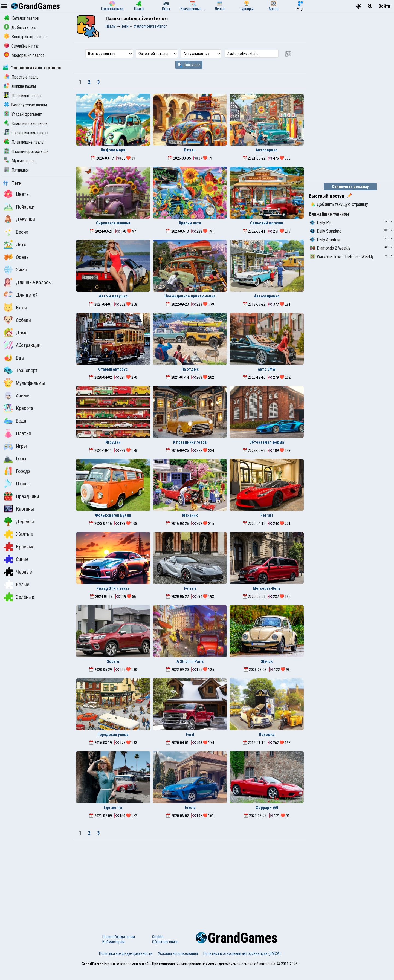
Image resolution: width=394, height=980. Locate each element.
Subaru (113, 661)
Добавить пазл (21, 28)
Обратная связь (165, 942)
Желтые (18, 534)
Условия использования (178, 953)
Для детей (21, 295)
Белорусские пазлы (25, 105)
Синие (16, 559)
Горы (15, 458)
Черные (18, 572)
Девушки (19, 219)
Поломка (267, 735)
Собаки (17, 320)
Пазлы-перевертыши (26, 151)
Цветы (17, 194)
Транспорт (21, 370)
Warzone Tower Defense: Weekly (342, 257)
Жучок (267, 661)
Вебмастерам (114, 942)
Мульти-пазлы (20, 161)
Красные (19, 547)
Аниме (17, 395)
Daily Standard (326, 231)
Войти (384, 6)
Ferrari (267, 515)
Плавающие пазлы (24, 142)
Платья (17, 433)
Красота (19, 408)
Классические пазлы (26, 124)
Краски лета (190, 223)
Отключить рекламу (350, 187)
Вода (15, 421)
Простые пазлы (22, 77)
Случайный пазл (22, 46)
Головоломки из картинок (32, 68)
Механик (190, 515)
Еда (14, 358)
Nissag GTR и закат (113, 588)
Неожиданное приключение (190, 296)
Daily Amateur (325, 240)
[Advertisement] (234, 880)
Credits (158, 937)
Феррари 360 (267, 808)
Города (17, 471)
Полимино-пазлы (23, 96)
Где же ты (113, 808)
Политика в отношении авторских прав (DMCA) (242, 953)
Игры (15, 446)
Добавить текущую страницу (339, 204)
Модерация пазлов (24, 55)
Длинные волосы (28, 282)
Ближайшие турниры (329, 214)
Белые (17, 584)
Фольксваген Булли (113, 515)
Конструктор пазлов (26, 37)
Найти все (189, 65)
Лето (15, 244)
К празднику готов (190, 442)
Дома (16, 333)
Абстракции (22, 345)
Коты (15, 307)
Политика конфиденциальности (126, 953)
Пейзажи (19, 207)
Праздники (21, 496)
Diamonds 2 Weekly (330, 248)
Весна (16, 232)
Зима (15, 270)
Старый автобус (113, 369)
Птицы (17, 484)
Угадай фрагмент (23, 114)
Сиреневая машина (113, 223)
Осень (16, 257)
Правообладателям (119, 937)
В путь (190, 150)
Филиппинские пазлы (26, 133)
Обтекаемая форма (267, 442)
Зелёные (19, 597)
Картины (19, 509)
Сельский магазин (267, 223)
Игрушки (113, 442)
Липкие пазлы (20, 86)
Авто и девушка (113, 296)
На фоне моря (113, 150)
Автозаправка (267, 296)
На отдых (190, 369)
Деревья (19, 521)
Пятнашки (16, 170)
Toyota (190, 808)
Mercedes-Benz (267, 588)
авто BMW (267, 369)
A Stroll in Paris (190, 661)
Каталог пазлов (21, 18)
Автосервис (267, 150)
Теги (12, 183)
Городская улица (113, 735)
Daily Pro (321, 223)
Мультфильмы (24, 383)
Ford (190, 735)
